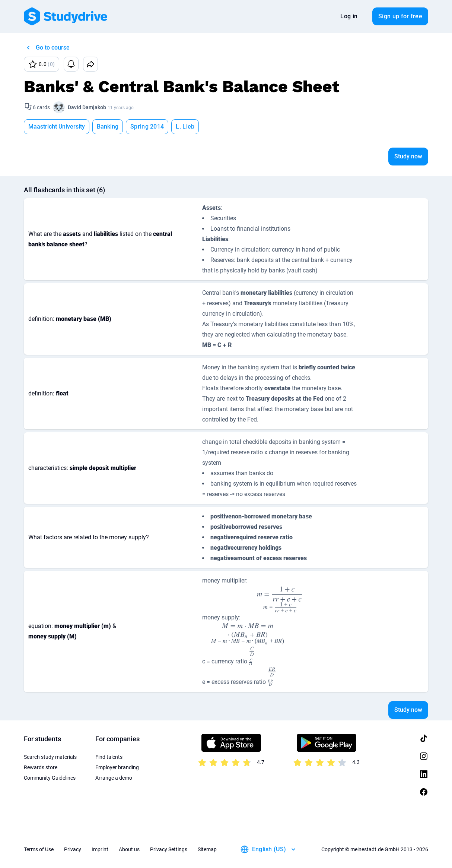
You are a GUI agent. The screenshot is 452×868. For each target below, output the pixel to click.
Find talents (109, 757)
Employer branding (117, 767)
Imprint (100, 849)
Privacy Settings (169, 849)
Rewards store (41, 767)
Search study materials (50, 757)
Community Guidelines (50, 778)
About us (129, 849)
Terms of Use (39, 849)
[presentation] (280, 599)
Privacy (73, 849)
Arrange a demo (114, 778)
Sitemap (207, 849)
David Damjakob (87, 107)
